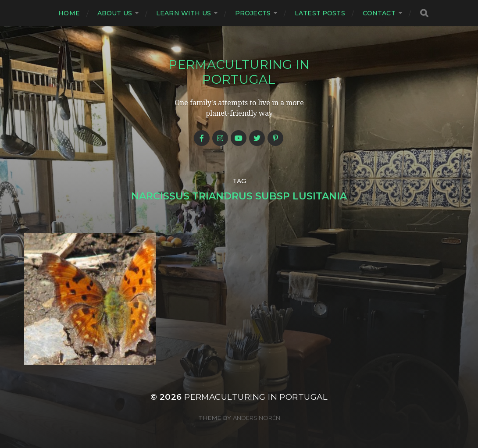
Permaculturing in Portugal (239, 72)
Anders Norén (257, 418)
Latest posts (320, 13)
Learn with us (184, 13)
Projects (253, 13)
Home (69, 13)
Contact (379, 13)
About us (115, 13)
